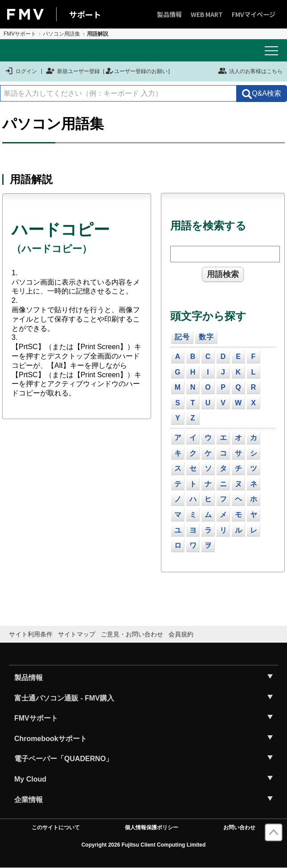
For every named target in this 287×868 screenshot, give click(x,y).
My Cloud (30, 779)
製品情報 (169, 14)
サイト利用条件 (31, 634)
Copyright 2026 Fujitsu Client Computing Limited (144, 845)
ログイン (21, 71)
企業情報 (29, 800)
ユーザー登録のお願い (136, 71)
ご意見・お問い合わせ (132, 634)
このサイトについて (56, 827)
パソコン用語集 (61, 34)
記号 (182, 337)
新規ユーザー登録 (73, 71)
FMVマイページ (254, 14)
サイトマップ (77, 634)
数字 (206, 337)
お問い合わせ (239, 827)
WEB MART (207, 14)
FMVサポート (20, 34)
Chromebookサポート (51, 739)
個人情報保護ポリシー (152, 827)
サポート (85, 14)
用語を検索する (208, 226)
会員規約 (181, 634)
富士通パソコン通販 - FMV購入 (64, 698)
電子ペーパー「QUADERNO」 (64, 759)
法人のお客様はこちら (250, 71)
